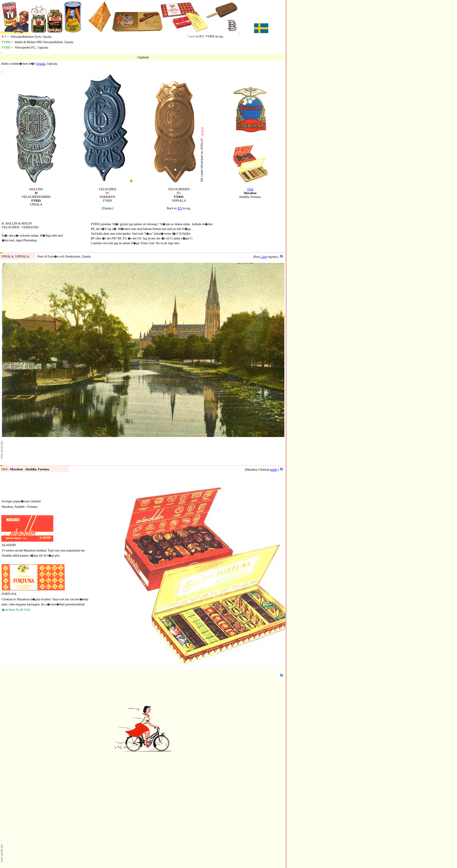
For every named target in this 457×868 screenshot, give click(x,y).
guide (273, 470)
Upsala (41, 64)
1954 (250, 189)
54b (3, 463)
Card (264, 257)
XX (180, 208)
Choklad (264, 470)
